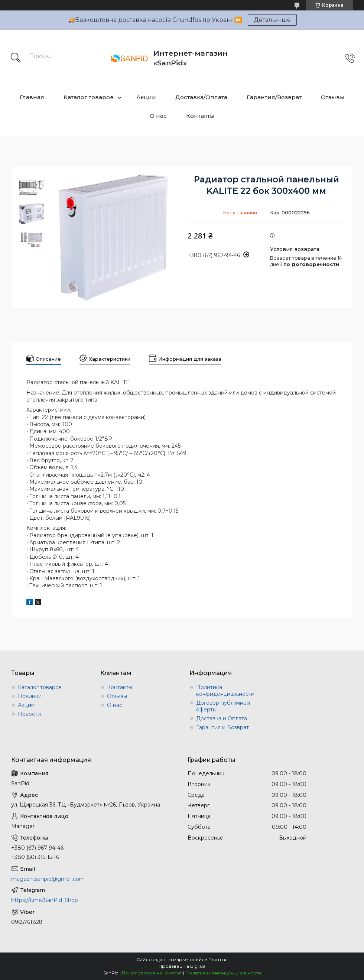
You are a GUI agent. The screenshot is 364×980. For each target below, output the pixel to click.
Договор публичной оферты (223, 706)
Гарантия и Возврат (222, 727)
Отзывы (333, 97)
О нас (158, 116)
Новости (29, 714)
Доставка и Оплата (222, 718)
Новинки (30, 696)
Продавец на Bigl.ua (182, 966)
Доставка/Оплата (201, 97)
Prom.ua (218, 959)
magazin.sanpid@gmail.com (48, 879)
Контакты (200, 116)
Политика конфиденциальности (225, 691)
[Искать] (16, 58)
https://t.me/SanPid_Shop (45, 900)
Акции (146, 97)
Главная (32, 97)
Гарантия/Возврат (274, 97)
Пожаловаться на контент (152, 973)
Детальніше (272, 20)
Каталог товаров (89, 97)
